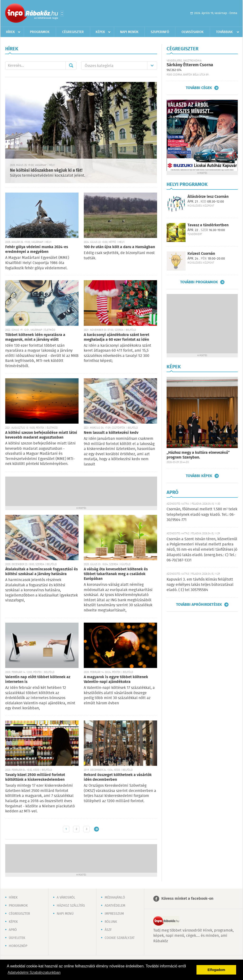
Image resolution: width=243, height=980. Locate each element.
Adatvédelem (115, 906)
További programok (199, 282)
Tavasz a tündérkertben (208, 225)
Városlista (62, 14)
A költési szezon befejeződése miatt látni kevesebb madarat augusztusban (41, 435)
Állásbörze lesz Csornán (208, 197)
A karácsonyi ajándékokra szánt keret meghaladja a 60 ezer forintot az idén (117, 337)
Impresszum (114, 914)
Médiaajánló (115, 898)
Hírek (10, 32)
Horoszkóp (18, 946)
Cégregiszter (73, 32)
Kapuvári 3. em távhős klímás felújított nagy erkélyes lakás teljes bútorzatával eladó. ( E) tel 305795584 (200, 585)
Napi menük (129, 32)
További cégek (199, 88)
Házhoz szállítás (71, 906)
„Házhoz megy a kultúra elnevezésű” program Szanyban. (198, 455)
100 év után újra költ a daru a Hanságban (119, 247)
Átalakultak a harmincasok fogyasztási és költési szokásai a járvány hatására (42, 572)
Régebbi (96, 829)
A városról (66, 898)
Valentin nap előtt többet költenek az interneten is (38, 679)
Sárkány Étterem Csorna (190, 65)
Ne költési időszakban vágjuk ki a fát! (46, 170)
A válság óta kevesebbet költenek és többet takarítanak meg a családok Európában (116, 574)
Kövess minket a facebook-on (187, 899)
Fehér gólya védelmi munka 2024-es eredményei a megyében (37, 249)
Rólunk (111, 922)
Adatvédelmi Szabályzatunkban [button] (34, 973)
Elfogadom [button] (216, 970)
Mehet (71, 66)
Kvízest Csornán (201, 254)
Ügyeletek (17, 938)
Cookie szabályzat (120, 938)
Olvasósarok (193, 32)
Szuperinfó (160, 32)
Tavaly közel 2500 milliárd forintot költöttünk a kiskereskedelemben (35, 777)
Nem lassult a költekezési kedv (111, 433)
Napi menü (65, 914)
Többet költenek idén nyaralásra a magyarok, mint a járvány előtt (35, 337)
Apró (13, 930)
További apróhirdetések (199, 605)
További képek (199, 476)
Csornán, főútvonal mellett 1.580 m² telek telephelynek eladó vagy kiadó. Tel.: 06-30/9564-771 (202, 515)
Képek (100, 32)
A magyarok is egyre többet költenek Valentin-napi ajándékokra (116, 679)
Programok (40, 32)
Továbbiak (224, 32)
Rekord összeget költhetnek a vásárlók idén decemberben (118, 777)
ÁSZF (108, 930)
